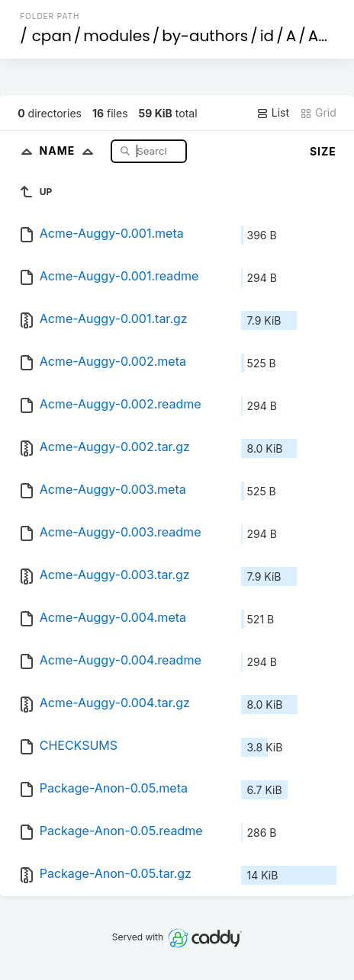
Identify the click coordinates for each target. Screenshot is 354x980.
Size (323, 151)
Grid (318, 113)
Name (70, 151)
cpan (52, 36)
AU (319, 36)
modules (116, 36)
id (267, 36)
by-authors (205, 36)
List (273, 113)
